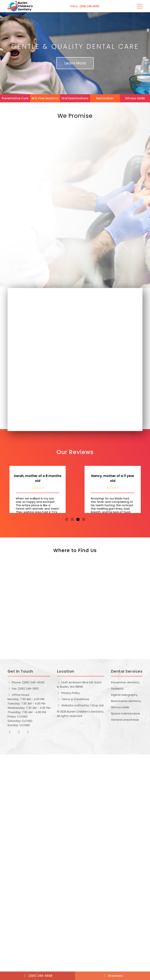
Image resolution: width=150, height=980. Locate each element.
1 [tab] (67, 520)
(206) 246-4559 (38, 976)
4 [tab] (84, 520)
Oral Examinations (75, 98)
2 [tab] (72, 520)
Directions (113, 976)
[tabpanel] (38, 489)
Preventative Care (15, 98)
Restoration (105, 98)
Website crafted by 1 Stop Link (80, 705)
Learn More (75, 63)
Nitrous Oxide (135, 98)
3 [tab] (78, 520)
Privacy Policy (68, 693)
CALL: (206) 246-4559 (85, 6)
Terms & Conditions (73, 699)
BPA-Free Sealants (45, 98)
